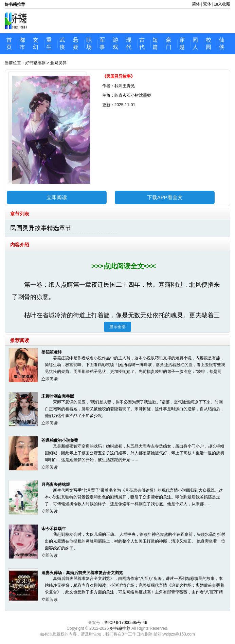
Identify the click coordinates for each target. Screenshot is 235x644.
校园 (209, 43)
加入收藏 (222, 4)
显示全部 (117, 327)
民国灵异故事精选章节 (41, 228)
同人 (195, 43)
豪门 (169, 43)
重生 (49, 43)
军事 (102, 43)
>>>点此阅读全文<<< (124, 266)
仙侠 (222, 43)
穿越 (182, 43)
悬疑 (76, 43)
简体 (196, 4)
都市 (22, 43)
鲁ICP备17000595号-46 (126, 623)
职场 (89, 43)
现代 (129, 43)
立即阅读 (57, 197)
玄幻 (36, 43)
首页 (9, 43)
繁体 (207, 4)
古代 (142, 43)
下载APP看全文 (165, 197)
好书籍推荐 (35, 63)
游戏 (115, 43)
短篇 (155, 43)
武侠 (62, 43)
